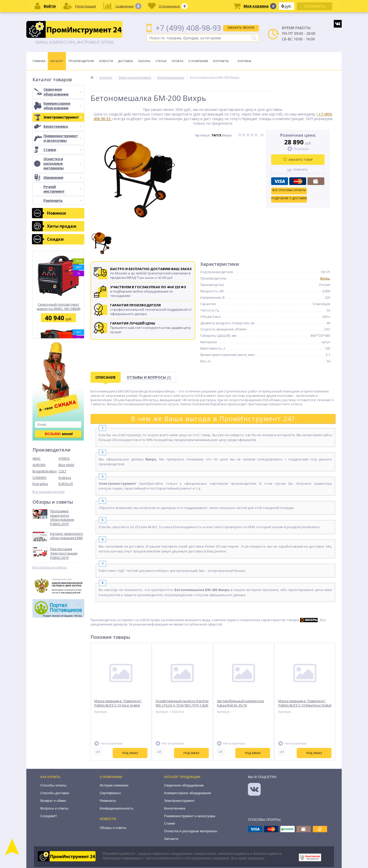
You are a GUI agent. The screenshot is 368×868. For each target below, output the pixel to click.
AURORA (39, 465)
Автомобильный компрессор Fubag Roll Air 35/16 (240, 703)
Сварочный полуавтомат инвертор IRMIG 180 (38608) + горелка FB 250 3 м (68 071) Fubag (59, 306)
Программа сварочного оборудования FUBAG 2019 (62, 518)
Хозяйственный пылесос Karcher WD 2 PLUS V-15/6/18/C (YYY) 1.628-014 (182, 705)
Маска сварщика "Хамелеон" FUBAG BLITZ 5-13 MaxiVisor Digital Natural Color (305, 705)
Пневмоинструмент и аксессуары (63, 138)
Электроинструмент (63, 117)
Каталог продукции (182, 777)
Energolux (40, 484)
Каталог (57, 61)
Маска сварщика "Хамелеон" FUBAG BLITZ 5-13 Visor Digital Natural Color (118, 705)
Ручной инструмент (63, 189)
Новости (106, 61)
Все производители (49, 492)
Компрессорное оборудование (63, 106)
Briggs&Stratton (45, 471)
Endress (65, 478)
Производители (81, 61)
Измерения (63, 177)
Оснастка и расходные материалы (63, 163)
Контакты (221, 61)
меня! (59, 434)
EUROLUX (66, 484)
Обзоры (144, 61)
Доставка (125, 61)
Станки (63, 150)
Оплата (177, 61)
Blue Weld (66, 465)
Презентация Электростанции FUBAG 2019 (64, 553)
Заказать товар (298, 159)
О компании (111, 777)
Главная (39, 61)
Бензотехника (63, 126)
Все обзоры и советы (50, 567)
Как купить (50, 777)
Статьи (161, 61)
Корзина (244, 61)
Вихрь (325, 278)
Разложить (63, 200)
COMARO (39, 478)
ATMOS (64, 458)
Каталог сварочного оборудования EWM (67, 536)
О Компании (198, 61)
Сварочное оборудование (63, 92)
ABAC (37, 458)
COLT (62, 471)
